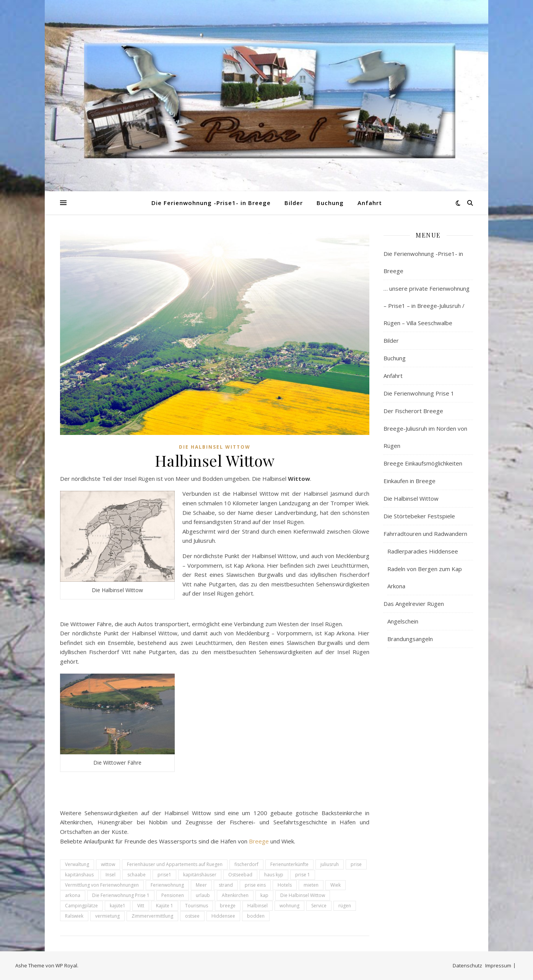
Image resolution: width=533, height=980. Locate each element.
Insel (110, 875)
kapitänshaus (79, 875)
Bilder (294, 203)
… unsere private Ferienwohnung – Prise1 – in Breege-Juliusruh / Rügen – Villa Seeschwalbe (427, 306)
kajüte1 (118, 906)
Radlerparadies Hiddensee (423, 551)
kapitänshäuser (200, 875)
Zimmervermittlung (152, 916)
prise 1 (303, 875)
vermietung (107, 916)
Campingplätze (81, 906)
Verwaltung (77, 864)
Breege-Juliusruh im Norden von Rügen (425, 437)
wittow (108, 864)
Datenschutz (467, 965)
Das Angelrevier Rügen (414, 604)
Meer (201, 885)
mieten (311, 885)
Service (319, 906)
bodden (256, 916)
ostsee (192, 916)
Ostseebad (240, 875)
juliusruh (330, 864)
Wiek (336, 885)
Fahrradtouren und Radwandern (425, 534)
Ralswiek (74, 916)
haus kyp (274, 875)
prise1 (164, 875)
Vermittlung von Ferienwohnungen (102, 885)
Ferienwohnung (167, 885)
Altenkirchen (235, 895)
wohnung (289, 906)
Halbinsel (258, 906)
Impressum (498, 965)
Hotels (285, 885)
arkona (73, 895)
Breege (259, 841)
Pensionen (173, 895)
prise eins (255, 885)
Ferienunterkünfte (289, 864)
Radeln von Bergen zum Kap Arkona (425, 577)
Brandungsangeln (410, 639)
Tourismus (197, 906)
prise (356, 864)
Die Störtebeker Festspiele (419, 516)
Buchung (330, 203)
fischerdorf (246, 864)
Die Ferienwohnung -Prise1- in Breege (211, 203)
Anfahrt (370, 203)
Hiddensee (223, 916)
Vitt (141, 906)
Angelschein (403, 621)
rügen (345, 906)
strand (226, 885)
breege (228, 906)
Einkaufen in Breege (409, 481)
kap (264, 895)
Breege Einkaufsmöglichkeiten (423, 463)
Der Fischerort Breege (413, 411)
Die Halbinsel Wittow (215, 447)
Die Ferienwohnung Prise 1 (121, 895)
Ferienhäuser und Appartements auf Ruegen (175, 864)
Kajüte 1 (165, 906)
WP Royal (66, 965)
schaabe (136, 875)
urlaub (203, 895)
